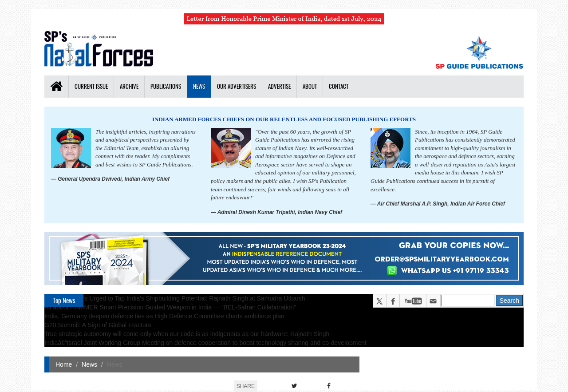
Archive (129, 86)
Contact (339, 86)
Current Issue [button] (91, 86)
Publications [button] (166, 86)
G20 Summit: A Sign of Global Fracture (98, 325)
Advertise (279, 86)
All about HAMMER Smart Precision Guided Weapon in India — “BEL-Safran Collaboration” (170, 307)
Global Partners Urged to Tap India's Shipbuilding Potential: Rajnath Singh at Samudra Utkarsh (175, 298)
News (199, 86)
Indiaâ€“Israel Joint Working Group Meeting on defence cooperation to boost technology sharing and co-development (205, 343)
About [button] (310, 86)
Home (64, 364)
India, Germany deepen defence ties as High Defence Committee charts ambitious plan (164, 316)
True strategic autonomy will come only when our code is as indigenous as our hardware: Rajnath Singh (187, 334)
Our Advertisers (237, 86)
